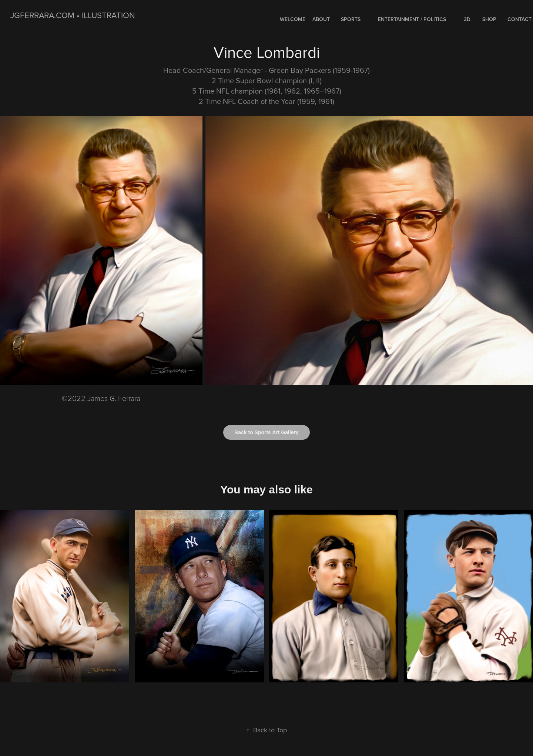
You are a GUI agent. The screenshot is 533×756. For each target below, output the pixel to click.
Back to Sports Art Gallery (266, 432)
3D (467, 19)
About (321, 19)
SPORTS (351, 19)
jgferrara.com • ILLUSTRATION (73, 15)
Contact (519, 19)
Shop (489, 19)
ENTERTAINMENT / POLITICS (412, 19)
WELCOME (293, 19)
